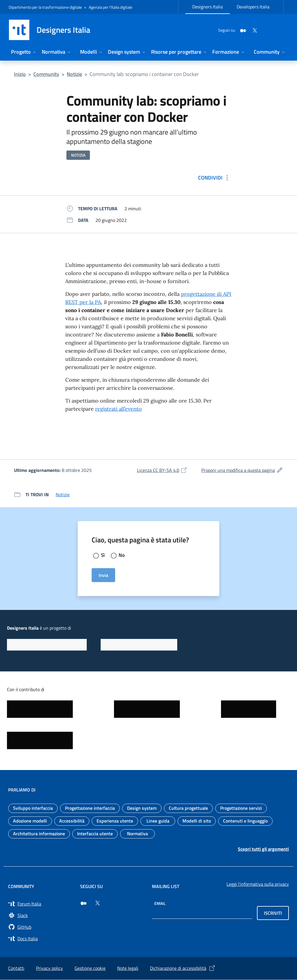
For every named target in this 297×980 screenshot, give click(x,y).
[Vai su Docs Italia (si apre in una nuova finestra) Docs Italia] (41, 939)
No (122, 555)
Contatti (16, 968)
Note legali (128, 968)
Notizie (74, 74)
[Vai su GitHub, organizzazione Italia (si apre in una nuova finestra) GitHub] (41, 927)
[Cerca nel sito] (281, 30)
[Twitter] (241, 30)
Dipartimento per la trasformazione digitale (45, 7)
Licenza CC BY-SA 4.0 (162, 470)
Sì (103, 555)
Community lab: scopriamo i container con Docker (144, 74)
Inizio (20, 74)
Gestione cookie (90, 968)
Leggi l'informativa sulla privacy (258, 884)
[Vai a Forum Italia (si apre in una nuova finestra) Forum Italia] (41, 904)
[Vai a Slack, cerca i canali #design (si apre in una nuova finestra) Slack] (41, 916)
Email (160, 904)
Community (46, 74)
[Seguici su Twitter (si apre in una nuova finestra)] (97, 903)
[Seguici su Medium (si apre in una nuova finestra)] (84, 903)
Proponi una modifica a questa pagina (242, 470)
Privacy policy (49, 968)
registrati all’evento (118, 409)
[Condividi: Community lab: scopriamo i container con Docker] (214, 178)
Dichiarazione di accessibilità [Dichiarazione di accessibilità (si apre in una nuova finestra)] (183, 968)
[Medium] (229, 30)
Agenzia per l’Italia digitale (111, 7)
